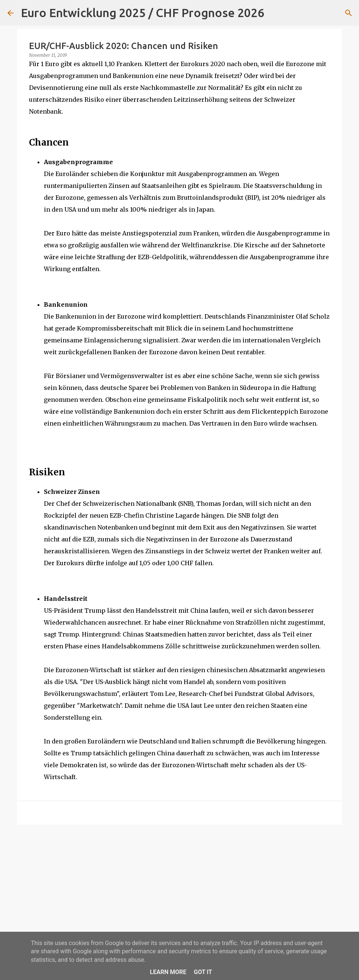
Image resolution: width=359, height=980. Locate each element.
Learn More (168, 972)
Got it (203, 972)
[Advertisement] (179, 888)
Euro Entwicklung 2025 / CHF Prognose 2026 (143, 13)
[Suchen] (275, 13)
